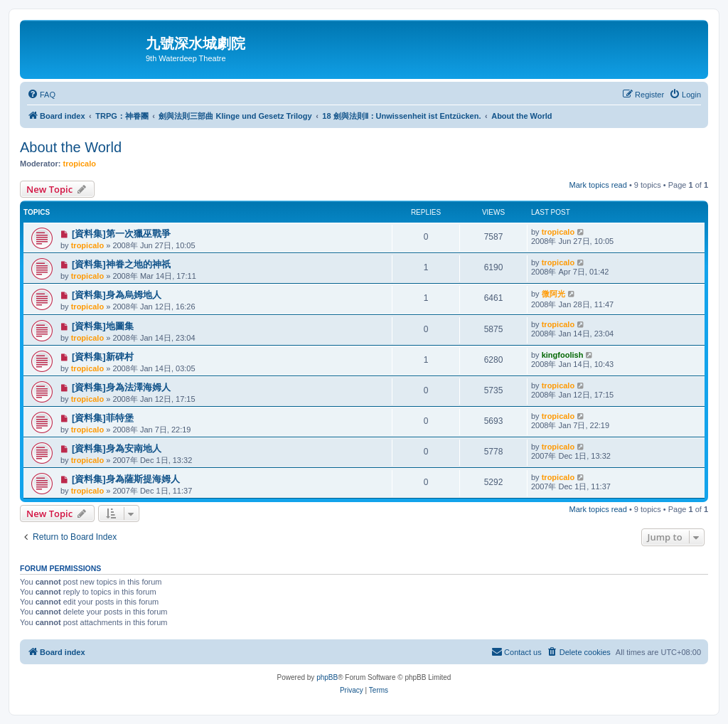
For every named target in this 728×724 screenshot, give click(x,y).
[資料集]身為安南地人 (117, 448)
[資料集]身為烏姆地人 (117, 295)
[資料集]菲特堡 (103, 418)
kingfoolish (563, 355)
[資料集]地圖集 (103, 326)
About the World (71, 147)
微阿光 (553, 294)
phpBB (327, 677)
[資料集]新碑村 (103, 357)
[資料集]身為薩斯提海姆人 (126, 479)
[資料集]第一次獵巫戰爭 (121, 234)
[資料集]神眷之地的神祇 (121, 264)
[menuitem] (41, 95)
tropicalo (80, 164)
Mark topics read (598, 185)
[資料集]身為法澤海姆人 (121, 387)
